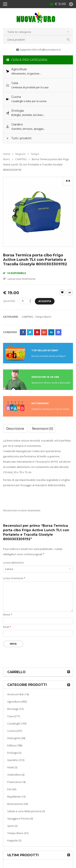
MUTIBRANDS (40, 403)
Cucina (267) (15, 731)
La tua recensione (14, 578)
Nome (8, 615)
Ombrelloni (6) (16, 775)
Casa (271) (14, 716)
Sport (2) (12, 826)
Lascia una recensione (22, 279)
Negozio (20, 154)
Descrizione (15, 429)
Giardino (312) (16, 760)
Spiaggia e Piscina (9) (20, 818)
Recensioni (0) (43, 429)
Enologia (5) (14, 753)
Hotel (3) (12, 767)
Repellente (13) (16, 797)
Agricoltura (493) (17, 702)
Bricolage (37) (15, 709)
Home (7, 154)
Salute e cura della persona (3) (26, 811)
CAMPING (21, 159)
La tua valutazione (13, 563)
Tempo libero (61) (18, 833)
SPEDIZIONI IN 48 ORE (45, 377)
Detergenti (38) (16, 738)
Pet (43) (12, 789)
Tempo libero (43, 317)
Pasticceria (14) (16, 782)
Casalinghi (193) (17, 723)
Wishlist (62, 293)
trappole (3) (14, 840)
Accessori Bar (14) (18, 694)
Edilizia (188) (15, 745)
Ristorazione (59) (18, 804)
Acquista (45, 301)
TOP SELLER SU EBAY (45, 350)
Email (7, 627)
